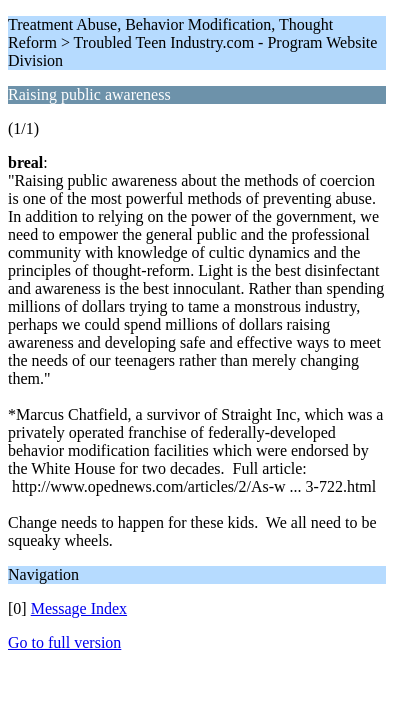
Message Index (79, 608)
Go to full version (64, 642)
